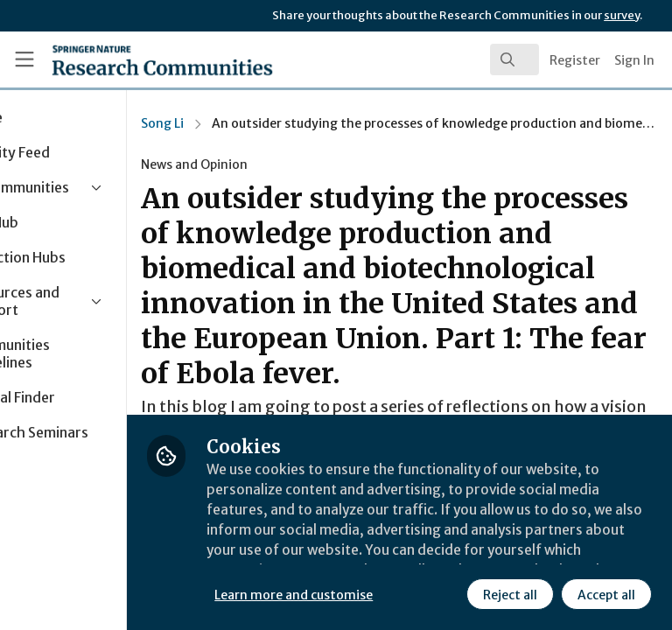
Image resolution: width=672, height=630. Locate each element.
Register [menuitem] (575, 60)
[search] (514, 59)
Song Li (259, 123)
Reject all (354, 594)
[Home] (124, 59)
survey (622, 15)
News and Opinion (291, 164)
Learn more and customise (391, 556)
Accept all (451, 594)
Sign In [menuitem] (634, 60)
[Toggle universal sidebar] (24, 59)
